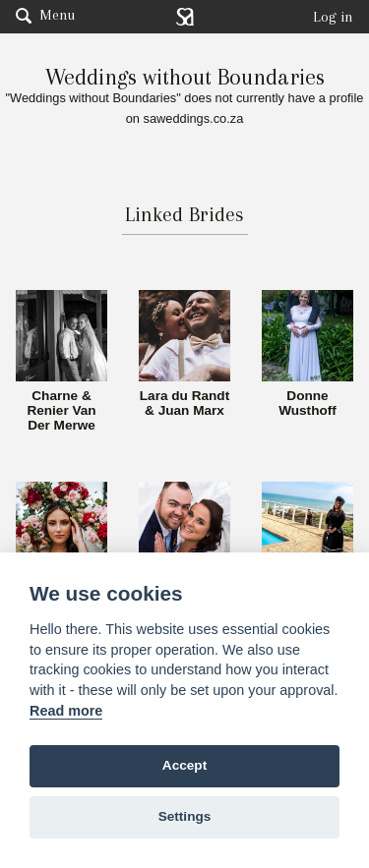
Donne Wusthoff (307, 404)
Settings (185, 816)
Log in (333, 17)
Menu (45, 15)
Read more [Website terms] (66, 711)
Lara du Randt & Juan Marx (184, 404)
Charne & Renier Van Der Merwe (61, 411)
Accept (184, 765)
